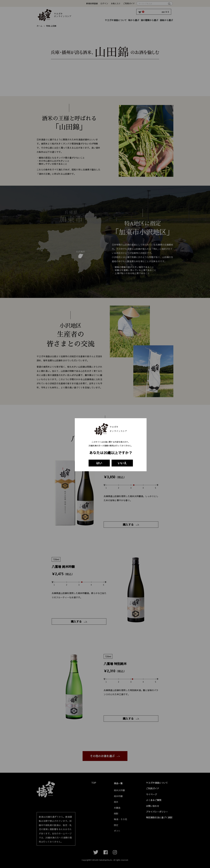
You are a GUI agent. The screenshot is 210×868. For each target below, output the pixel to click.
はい (99, 463)
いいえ (122, 463)
